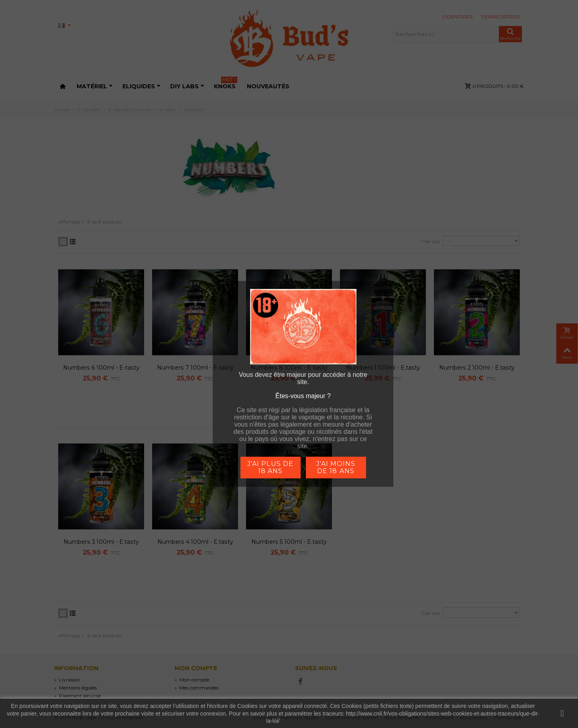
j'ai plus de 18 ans (270, 467)
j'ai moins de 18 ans (336, 467)
